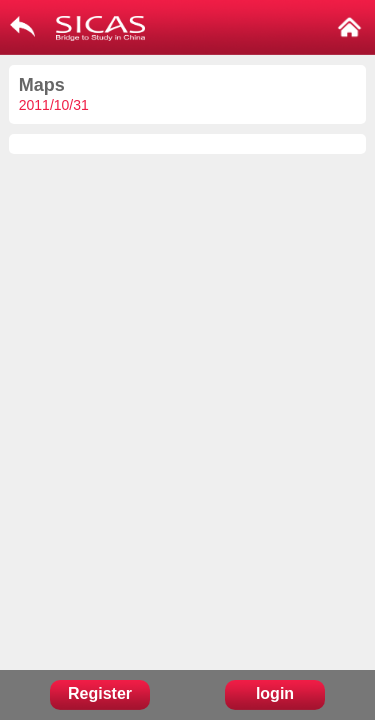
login (275, 693)
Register (100, 693)
